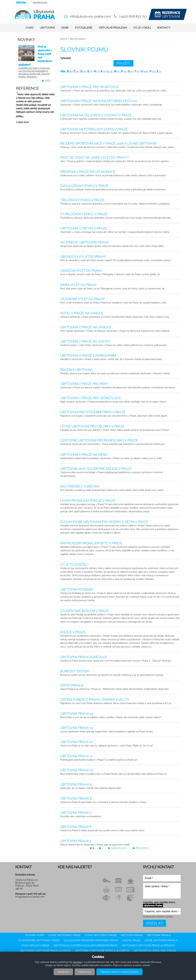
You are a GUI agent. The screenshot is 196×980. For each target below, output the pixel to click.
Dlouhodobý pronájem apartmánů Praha (91, 940)
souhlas (77, 962)
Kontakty (164, 28)
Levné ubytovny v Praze (101, 935)
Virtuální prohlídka (113, 28)
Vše (63, 71)
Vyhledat (65, 58)
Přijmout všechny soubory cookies (119, 972)
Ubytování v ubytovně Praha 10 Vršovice (148, 945)
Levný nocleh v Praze (35, 945)
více (48, 81)
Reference (27, 88)
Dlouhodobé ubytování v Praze (39, 940)
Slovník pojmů (35, 935)
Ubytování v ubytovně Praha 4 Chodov (45, 951)
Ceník (65, 28)
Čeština (21, 3)
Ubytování (47, 28)
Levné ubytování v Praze (65, 935)
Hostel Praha (131, 940)
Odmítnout (85, 972)
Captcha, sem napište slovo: (159, 904)
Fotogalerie (84, 28)
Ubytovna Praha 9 (159, 935)
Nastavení (63, 972)
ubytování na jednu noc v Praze (155, 951)
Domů (64, 39)
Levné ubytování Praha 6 (161, 940)
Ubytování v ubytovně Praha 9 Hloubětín (102, 951)
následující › (120, 848)
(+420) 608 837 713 (133, 16)
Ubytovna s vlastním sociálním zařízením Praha (86, 945)
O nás (30, 28)
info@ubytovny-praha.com (90, 16)
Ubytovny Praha (132, 935)
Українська (40, 3)
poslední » (143, 848)
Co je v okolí (142, 28)
